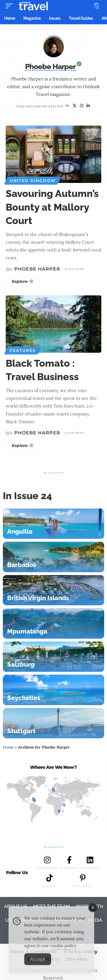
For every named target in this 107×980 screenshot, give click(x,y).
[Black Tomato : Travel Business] (23, 445)
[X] (75, 106)
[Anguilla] (53, 524)
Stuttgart (21, 731)
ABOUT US (16, 907)
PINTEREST (83, 886)
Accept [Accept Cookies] (38, 964)
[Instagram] (82, 106)
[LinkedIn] (88, 106)
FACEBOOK (69, 868)
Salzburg (21, 664)
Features (23, 350)
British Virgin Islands (38, 598)
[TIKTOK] (50, 878)
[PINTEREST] (83, 878)
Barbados (22, 565)
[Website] (67, 106)
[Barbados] (53, 557)
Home (8, 747)
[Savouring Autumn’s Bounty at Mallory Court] (23, 282)
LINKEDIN (90, 868)
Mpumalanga (27, 631)
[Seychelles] (53, 690)
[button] (11, 6)
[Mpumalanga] (53, 623)
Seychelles (24, 698)
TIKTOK (50, 886)
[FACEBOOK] (69, 860)
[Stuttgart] (53, 723)
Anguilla (20, 531)
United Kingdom (33, 181)
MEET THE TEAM (52, 907)
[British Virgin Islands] (53, 590)
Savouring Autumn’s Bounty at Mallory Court (52, 207)
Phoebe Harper (37, 269)
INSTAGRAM (47, 868)
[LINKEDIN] (90, 860)
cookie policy (63, 950)
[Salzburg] (53, 657)
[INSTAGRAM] (47, 860)
